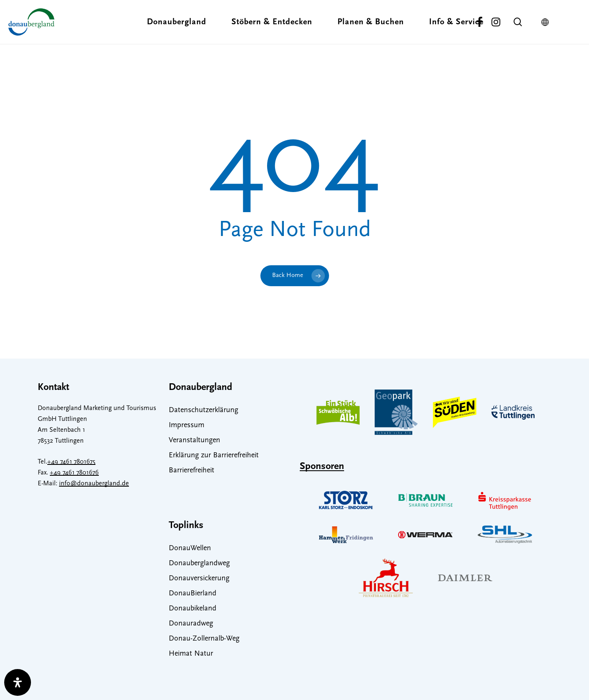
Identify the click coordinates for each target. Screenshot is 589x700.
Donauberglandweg (199, 563)
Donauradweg (191, 624)
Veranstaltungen (194, 440)
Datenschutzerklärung (203, 410)
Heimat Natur (191, 654)
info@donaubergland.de (94, 484)
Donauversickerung (199, 578)
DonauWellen (190, 548)
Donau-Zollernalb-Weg (204, 639)
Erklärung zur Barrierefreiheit (214, 455)
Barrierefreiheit (192, 471)
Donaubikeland (193, 609)
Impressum (186, 425)
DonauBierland (193, 594)
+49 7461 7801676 (74, 473)
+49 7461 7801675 (71, 462)
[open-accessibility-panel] (18, 682)
